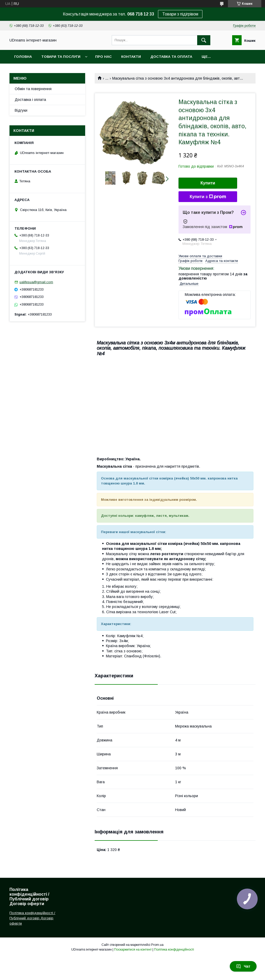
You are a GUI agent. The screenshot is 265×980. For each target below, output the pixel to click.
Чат (243, 966)
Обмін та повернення (33, 89)
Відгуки (21, 110)
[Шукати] (204, 40)
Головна (23, 57)
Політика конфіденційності (174, 950)
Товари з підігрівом (180, 14)
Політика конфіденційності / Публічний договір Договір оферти (32, 918)
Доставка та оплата (171, 57)
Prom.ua (157, 945)
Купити (208, 183)
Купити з (208, 197)
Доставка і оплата (30, 100)
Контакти (131, 57)
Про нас (103, 57)
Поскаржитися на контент (133, 950)
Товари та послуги (61, 57)
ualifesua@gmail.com (36, 282)
